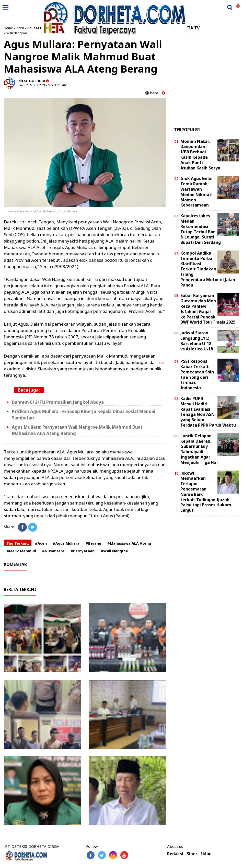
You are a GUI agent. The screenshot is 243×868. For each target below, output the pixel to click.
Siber (192, 854)
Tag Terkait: (18, 543)
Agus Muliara (37, 28)
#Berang (93, 543)
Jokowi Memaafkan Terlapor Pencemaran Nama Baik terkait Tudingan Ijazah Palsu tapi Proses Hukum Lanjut (206, 492)
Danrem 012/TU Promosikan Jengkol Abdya (58, 402)
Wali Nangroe (17, 33)
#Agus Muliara (66, 543)
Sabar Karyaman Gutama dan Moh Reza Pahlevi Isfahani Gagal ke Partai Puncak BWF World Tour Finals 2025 (208, 309)
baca (152, 93)
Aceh (20, 28)
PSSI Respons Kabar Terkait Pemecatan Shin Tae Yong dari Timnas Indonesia (197, 374)
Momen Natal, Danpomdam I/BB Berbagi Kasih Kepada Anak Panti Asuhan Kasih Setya (200, 155)
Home (8, 28)
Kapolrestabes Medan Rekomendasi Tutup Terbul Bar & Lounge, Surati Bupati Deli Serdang (201, 229)
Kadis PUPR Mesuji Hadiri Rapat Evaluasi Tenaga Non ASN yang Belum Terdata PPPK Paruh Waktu (208, 412)
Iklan (206, 854)
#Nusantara (53, 551)
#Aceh (41, 543)
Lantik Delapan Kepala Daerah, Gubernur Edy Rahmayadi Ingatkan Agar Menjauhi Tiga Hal (199, 449)
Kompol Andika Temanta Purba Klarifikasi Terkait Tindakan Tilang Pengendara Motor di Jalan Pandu (208, 269)
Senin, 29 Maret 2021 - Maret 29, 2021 (42, 85)
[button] (238, 4)
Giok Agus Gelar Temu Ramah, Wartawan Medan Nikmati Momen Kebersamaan (197, 192)
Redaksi (175, 854)
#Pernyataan (83, 551)
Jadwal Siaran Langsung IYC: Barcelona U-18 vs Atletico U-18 (197, 341)
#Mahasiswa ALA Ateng (129, 543)
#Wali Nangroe (114, 551)
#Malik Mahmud (21, 551)
